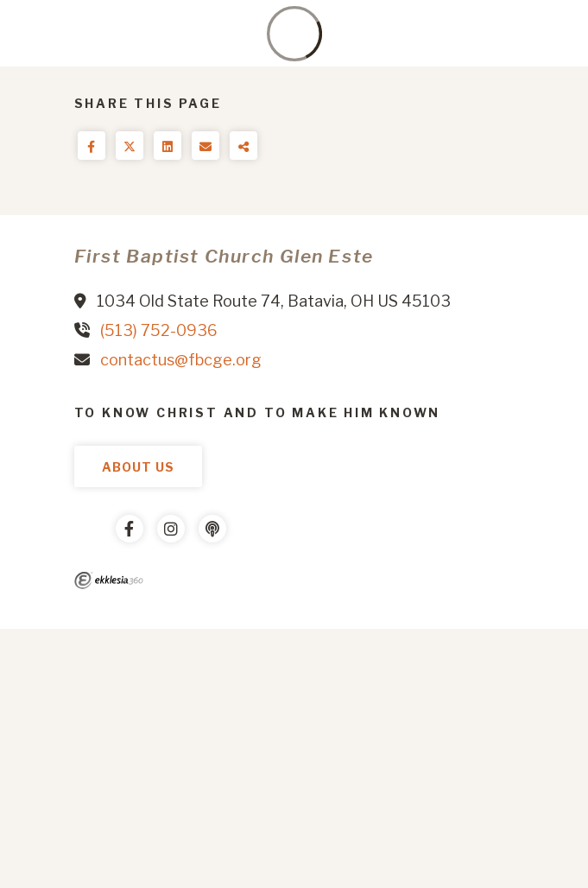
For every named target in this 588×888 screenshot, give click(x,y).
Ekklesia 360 (109, 580)
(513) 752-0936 (159, 330)
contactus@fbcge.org (181, 360)
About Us (138, 467)
